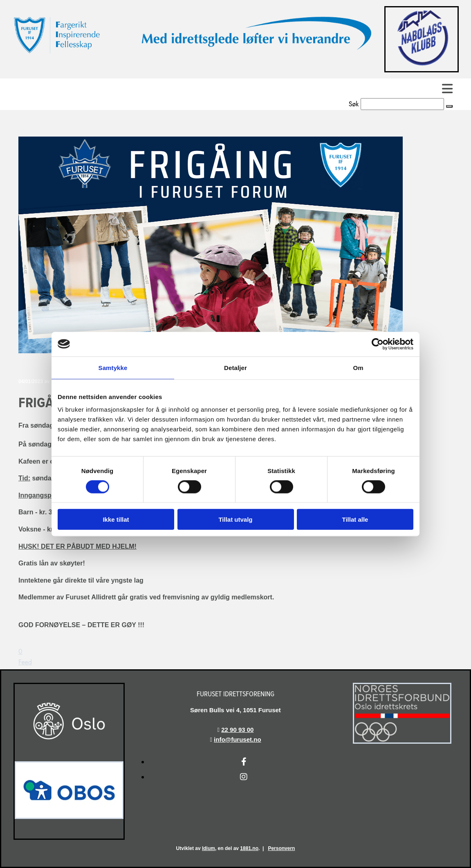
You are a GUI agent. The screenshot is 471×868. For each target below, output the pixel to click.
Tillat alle (355, 519)
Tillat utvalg (235, 519)
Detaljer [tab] (235, 367)
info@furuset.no (237, 739)
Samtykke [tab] (113, 367)
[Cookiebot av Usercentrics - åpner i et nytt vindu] (378, 344)
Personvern (281, 848)
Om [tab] (358, 367)
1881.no (249, 848)
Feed (25, 662)
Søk (354, 104)
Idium (209, 848)
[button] (235, 89)
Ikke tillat (116, 519)
